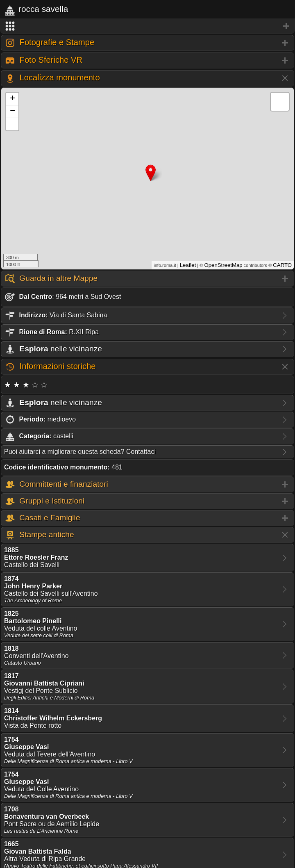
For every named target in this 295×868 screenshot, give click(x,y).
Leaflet (188, 265)
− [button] (12, 112)
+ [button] (12, 99)
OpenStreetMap (223, 265)
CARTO (282, 265)
